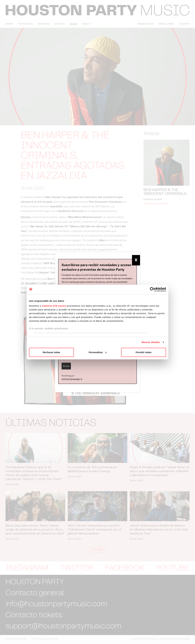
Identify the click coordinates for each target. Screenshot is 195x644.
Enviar (66, 366)
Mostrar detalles (151, 342)
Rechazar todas (51, 352)
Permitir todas (144, 352)
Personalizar (98, 352)
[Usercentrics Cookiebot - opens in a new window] (152, 289)
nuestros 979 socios (54, 306)
